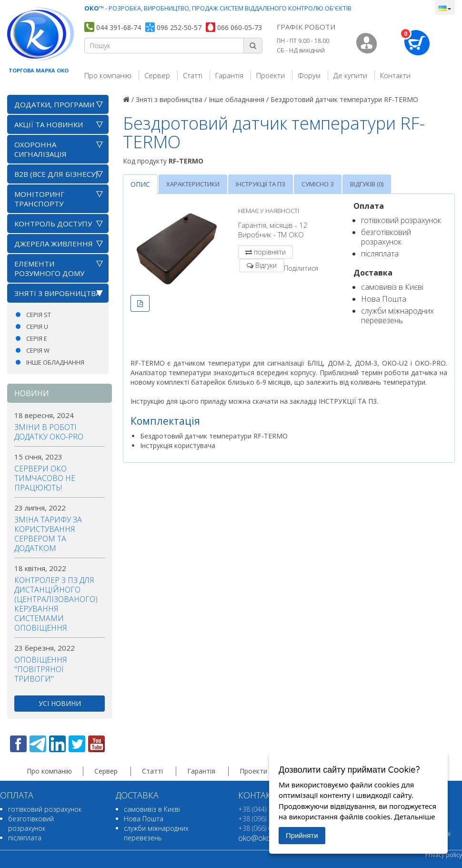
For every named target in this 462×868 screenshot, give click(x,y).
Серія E (37, 338)
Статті (193, 75)
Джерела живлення (54, 244)
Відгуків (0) (367, 184)
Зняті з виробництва (57, 293)
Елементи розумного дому (49, 268)
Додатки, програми (54, 104)
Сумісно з (318, 184)
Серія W (38, 350)
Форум (309, 75)
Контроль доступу (53, 224)
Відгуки (266, 265)
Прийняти (302, 835)
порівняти (270, 252)
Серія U (37, 327)
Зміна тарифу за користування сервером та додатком (48, 534)
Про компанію (108, 75)
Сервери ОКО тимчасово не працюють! (45, 478)
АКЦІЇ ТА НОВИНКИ (49, 124)
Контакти (395, 75)
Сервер (157, 75)
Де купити (350, 75)
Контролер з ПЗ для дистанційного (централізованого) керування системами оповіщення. (56, 604)
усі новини (60, 703)
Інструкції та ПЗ (261, 184)
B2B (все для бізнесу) (56, 174)
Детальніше (414, 817)
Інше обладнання (55, 362)
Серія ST (39, 315)
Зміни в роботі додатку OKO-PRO (49, 432)
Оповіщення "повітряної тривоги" (41, 669)
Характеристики (193, 184)
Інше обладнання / (239, 99)
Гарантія (229, 75)
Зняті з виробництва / (171, 99)
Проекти (271, 75)
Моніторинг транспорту (39, 199)
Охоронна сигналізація (40, 149)
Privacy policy (444, 855)
